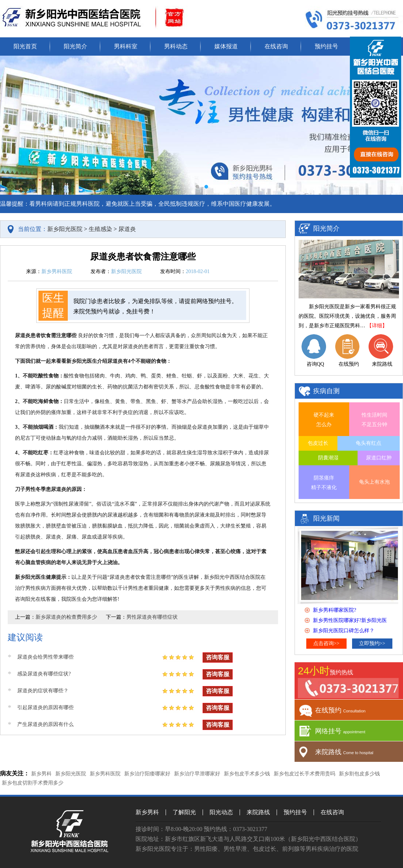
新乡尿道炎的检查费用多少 (66, 617)
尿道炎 (127, 229)
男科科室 (126, 46)
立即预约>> (372, 643)
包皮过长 (318, 443)
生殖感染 (100, 229)
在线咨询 (276, 46)
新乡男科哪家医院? (334, 610)
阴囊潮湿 (328, 458)
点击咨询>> (326, 643)
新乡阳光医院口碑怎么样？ (344, 631)
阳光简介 (75, 46)
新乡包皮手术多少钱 (247, 774)
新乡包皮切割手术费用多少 (33, 783)
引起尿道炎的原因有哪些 (45, 707)
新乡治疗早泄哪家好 (197, 774)
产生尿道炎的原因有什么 (45, 724)
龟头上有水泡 (374, 482)
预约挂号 (326, 46)
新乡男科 (41, 774)
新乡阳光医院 (65, 229)
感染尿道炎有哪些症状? (44, 674)
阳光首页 (25, 46)
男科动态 (176, 46)
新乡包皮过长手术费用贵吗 (304, 774)
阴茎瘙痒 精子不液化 (324, 483)
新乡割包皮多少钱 (359, 774)
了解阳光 (184, 812)
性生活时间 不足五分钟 (374, 420)
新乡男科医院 (105, 774)
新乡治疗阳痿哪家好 (147, 774)
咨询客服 (218, 657)
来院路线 (258, 812)
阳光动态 (221, 812)
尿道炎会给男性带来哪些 (45, 657)
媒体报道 (226, 46)
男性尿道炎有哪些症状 (152, 617)
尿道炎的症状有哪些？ (43, 691)
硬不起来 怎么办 (324, 420)
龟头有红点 (369, 443)
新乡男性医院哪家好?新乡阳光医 (350, 620)
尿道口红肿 (379, 458)
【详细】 (377, 326)
